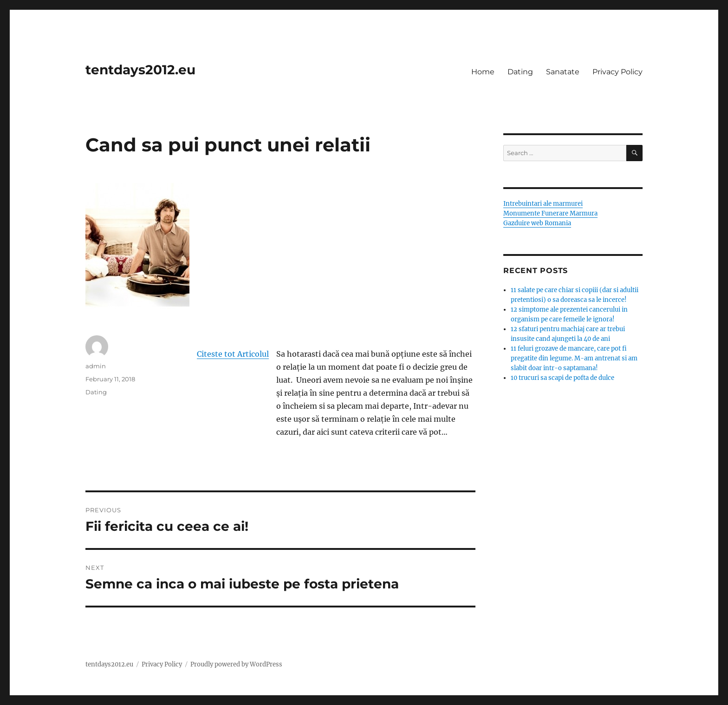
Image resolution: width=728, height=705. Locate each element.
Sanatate (563, 72)
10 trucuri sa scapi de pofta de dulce (562, 378)
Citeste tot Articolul (233, 354)
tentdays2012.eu (140, 70)
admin (96, 366)
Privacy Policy (617, 72)
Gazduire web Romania (537, 223)
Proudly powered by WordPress (236, 664)
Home (483, 72)
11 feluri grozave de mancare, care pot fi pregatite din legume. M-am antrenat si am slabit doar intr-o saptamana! (574, 358)
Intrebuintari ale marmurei (543, 204)
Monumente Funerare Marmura (550, 213)
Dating (520, 72)
